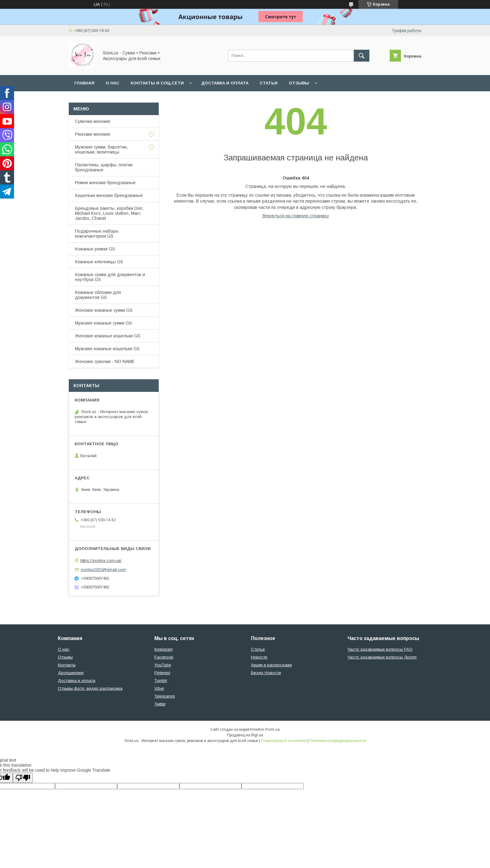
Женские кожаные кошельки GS (108, 336)
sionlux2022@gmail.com (103, 570)
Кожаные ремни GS (95, 249)
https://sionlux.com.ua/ (101, 560)
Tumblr (161, 681)
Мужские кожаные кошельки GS (107, 349)
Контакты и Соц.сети (157, 83)
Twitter (160, 704)
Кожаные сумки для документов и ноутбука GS (110, 277)
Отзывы (299, 83)
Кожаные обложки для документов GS (98, 295)
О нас (112, 83)
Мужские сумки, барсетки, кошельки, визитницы (101, 149)
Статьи (269, 83)
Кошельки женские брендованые (109, 195)
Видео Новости (266, 673)
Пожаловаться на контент (284, 741)
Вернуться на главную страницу (296, 216)
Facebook (164, 657)
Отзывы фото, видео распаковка (90, 688)
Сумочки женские (93, 121)
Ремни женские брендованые (105, 183)
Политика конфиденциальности (338, 741)
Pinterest (162, 673)
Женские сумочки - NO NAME (105, 361)
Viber (159, 688)
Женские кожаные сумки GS (104, 310)
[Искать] (362, 56)
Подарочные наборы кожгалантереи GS (97, 234)
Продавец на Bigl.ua (245, 735)
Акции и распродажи (271, 665)
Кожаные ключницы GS (99, 262)
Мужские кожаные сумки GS (103, 323)
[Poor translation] (23, 778)
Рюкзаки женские (93, 134)
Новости (259, 657)
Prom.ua (272, 729)
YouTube (163, 665)
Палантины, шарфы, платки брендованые (104, 167)
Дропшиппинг (71, 673)
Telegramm (165, 696)
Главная (84, 83)
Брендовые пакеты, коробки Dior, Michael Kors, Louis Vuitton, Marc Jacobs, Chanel (109, 213)
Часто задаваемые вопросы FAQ (380, 649)
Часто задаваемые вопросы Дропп (382, 657)
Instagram (164, 649)
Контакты (67, 665)
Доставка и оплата (225, 83)
